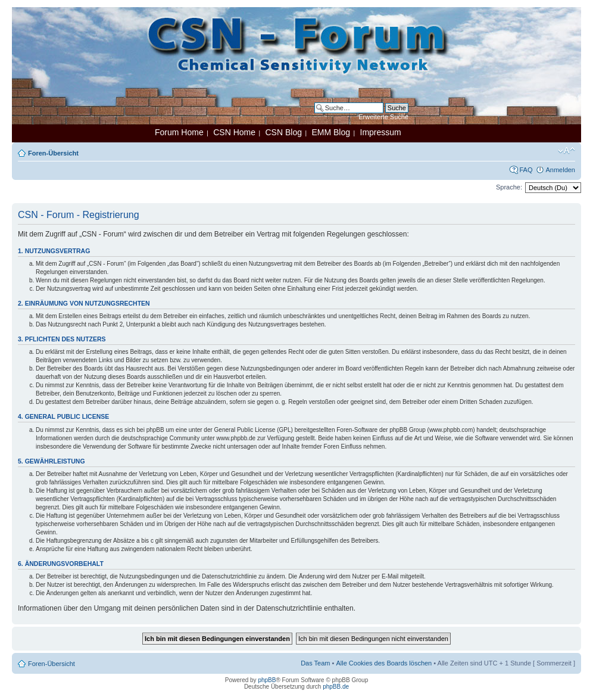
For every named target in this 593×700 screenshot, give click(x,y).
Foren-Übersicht (53, 153)
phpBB (267, 680)
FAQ (526, 170)
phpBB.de (336, 687)
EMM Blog (331, 132)
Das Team (315, 663)
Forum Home (179, 132)
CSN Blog (283, 132)
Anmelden (560, 170)
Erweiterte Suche (383, 117)
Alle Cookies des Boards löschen (384, 663)
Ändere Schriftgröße (567, 151)
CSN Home (234, 132)
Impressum (381, 132)
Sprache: (509, 187)
